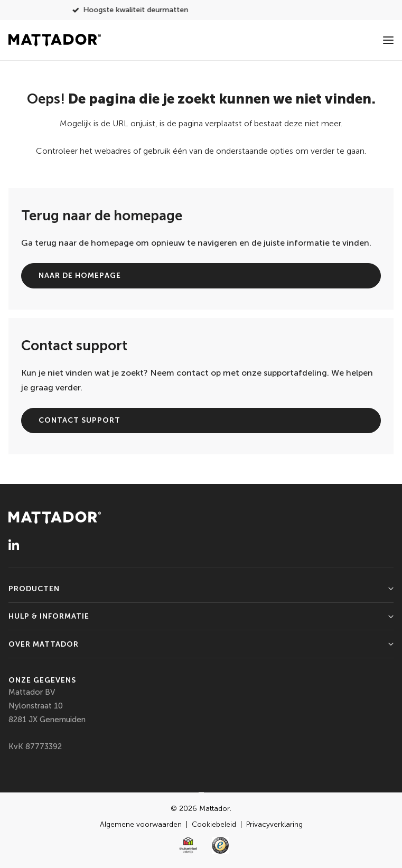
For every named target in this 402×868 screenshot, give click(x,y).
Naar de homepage (80, 276)
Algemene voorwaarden (142, 825)
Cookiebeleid (215, 825)
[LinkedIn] (14, 544)
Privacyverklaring (274, 825)
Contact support (80, 420)
